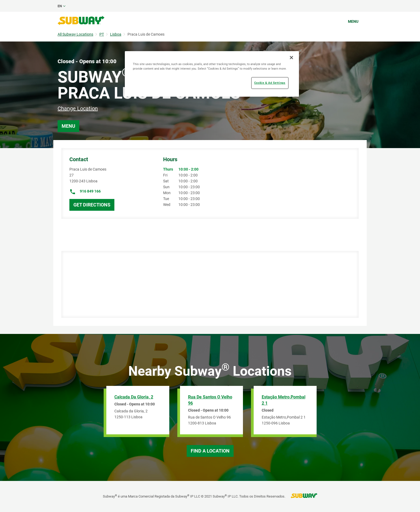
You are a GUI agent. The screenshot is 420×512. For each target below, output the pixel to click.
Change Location (78, 108)
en (60, 6)
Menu (353, 21)
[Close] (291, 58)
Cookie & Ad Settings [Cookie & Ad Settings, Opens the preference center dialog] (270, 83)
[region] (212, 74)
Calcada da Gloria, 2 (134, 397)
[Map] (208, 284)
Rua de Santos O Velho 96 (210, 400)
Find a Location (210, 451)
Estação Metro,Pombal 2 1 (284, 400)
